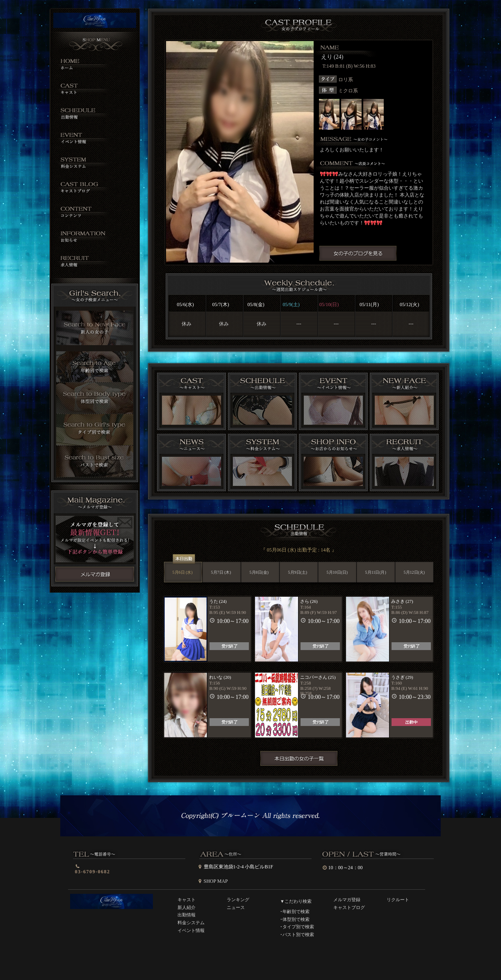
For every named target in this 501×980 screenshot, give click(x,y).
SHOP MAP (216, 881)
